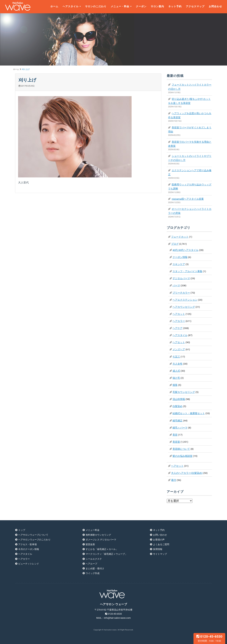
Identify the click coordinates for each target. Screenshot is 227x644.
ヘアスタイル (71, 6)
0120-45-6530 (209, 638)
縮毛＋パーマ (180, 428)
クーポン (141, 6)
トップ (22, 530)
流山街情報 (179, 399)
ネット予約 (175, 6)
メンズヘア (179, 349)
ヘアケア (178, 328)
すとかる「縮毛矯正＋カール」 (102, 549)
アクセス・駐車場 (27, 544)
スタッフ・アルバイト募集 (187, 271)
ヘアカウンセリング (184, 307)
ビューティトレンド (29, 564)
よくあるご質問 (161, 544)
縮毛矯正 (178, 421)
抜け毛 (176, 378)
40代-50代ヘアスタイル (186, 250)
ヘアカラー (179, 321)
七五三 (176, 357)
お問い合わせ (160, 535)
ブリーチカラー (181, 293)
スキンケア (179, 264)
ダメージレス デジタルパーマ (101, 540)
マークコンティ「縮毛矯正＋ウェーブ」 (106, 554)
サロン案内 (157, 6)
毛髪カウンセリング (184, 392)
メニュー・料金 (120, 6)
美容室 (176, 442)
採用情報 (158, 549)
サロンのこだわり (96, 6)
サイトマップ (160, 554)
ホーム (54, 6)
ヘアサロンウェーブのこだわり (34, 540)
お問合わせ (215, 6)
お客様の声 (159, 540)
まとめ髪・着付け (95, 568)
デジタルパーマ (181, 278)
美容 (175, 435)
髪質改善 (90, 544)
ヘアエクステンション (185, 300)
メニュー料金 (93, 530)
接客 (175, 385)
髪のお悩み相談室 (182, 456)
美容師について (181, 449)
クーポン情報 (180, 257)
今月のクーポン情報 (29, 549)
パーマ (176, 285)
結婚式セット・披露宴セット (189, 413)
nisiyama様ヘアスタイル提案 (188, 199)
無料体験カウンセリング (98, 535)
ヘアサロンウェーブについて (33, 535)
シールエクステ (94, 559)
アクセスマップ (195, 6)
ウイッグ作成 (93, 573)
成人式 (176, 371)
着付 (174, 480)
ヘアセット (179, 342)
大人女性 (178, 364)
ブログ (175, 244)
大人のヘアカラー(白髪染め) (187, 473)
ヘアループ (91, 564)
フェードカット (180, 237)
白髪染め (178, 406)
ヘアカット (179, 314)
